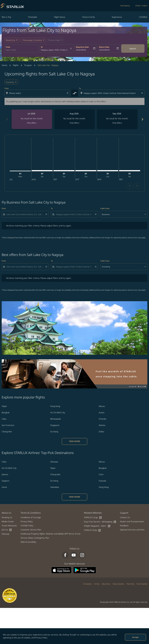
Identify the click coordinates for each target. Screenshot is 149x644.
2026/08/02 (81, 50)
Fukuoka (103, 481)
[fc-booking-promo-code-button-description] (54, 40)
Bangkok (6, 412)
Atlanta (102, 425)
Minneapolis (56, 419)
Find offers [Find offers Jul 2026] (32, 123)
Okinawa (54, 462)
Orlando (102, 419)
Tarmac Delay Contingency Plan (35, 538)
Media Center (8, 521)
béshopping (125, 6)
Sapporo (6, 481)
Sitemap (5, 534)
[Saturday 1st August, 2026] (42, 171)
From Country (142, 584)
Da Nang (54, 432)
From (8, 47)
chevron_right (137, 186)
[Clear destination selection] (143, 93)
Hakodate (55, 487)
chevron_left (130, 186)
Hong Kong (55, 406)
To (42, 47)
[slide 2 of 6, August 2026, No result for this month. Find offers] (75, 119)
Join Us (7, 530)
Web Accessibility (28, 542)
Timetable (33, 17)
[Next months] (142, 119)
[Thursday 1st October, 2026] (86, 171)
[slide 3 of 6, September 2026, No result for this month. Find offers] (117, 119)
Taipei (4, 406)
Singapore (55, 425)
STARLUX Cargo (93, 517)
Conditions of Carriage (31, 517)
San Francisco (8, 425)
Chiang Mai (7, 432)
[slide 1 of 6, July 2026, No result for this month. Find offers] (32, 119)
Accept (135, 637)
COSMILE (143, 17)
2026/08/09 (104, 50)
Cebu (4, 419)
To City (97, 584)
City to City (106, 584)
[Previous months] (7, 119)
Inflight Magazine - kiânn (97, 526)
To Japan (28, 65)
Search (133, 49)
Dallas (102, 432)
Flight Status (60, 17)
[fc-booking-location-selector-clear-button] (71, 48)
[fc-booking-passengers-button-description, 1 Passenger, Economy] (32, 40)
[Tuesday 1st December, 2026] (130, 171)
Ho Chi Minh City (58, 412)
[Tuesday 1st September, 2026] (64, 171)
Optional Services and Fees (132, 530)
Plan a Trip (6, 17)
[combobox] (21, 50)
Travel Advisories (9, 526)
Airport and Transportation (132, 521)
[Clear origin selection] (68, 93)
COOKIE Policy (27, 526)
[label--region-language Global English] (141, 6)
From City (130, 584)
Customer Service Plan (31, 530)
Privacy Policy (41, 638)
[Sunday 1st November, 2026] (108, 171)
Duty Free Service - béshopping (100, 522)
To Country (87, 584)
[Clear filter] (46, 214)
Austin (102, 412)
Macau (102, 406)
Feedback (124, 526)
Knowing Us (7, 517)
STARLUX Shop (92, 530)
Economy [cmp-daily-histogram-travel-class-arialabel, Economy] (10, 82)
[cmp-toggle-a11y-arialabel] (74, 93)
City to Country (118, 584)
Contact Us (125, 517)
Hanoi (4, 487)
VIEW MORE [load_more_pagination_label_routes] (75, 441)
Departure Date (82, 47)
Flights (16, 65)
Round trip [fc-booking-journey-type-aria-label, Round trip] (10, 40)
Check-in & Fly (88, 17)
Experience (117, 17)
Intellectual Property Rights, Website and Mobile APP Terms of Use (51, 534)
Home (4, 65)
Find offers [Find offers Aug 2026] (74, 123)
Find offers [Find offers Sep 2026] (117, 123)
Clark (101, 474)
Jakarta (5, 474)
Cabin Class (105, 208)
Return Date (104, 47)
